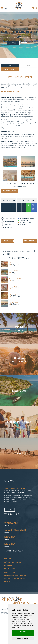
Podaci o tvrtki (10, 571)
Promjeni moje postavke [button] (23, 638)
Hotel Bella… (8, 240)
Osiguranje (8, 565)
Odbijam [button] (23, 635)
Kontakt (7, 581)
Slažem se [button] (23, 632)
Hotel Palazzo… (30, 240)
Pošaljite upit (10, 69)
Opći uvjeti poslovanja (12, 561)
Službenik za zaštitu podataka (15, 578)
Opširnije (25, 43)
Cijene (28, 65)
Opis (10, 65)
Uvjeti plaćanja (10, 568)
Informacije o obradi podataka (15, 575)
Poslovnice (8, 558)
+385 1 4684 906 (19, 186)
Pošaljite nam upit (10, 190)
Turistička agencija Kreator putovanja (15, 488)
